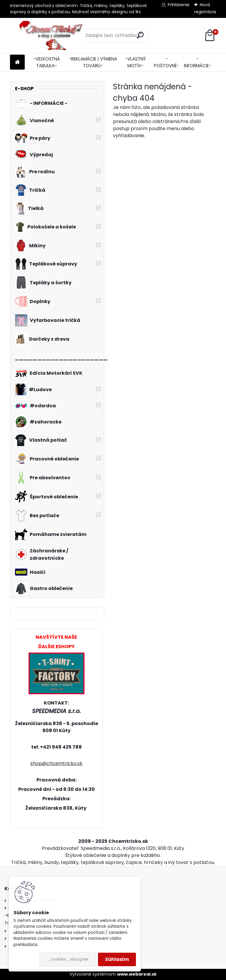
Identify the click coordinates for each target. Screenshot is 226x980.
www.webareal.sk (137, 974)
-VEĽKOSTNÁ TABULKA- (47, 62)
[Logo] (50, 36)
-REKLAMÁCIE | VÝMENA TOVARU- (93, 62)
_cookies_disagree (68, 959)
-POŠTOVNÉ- (167, 62)
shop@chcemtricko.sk (56, 763)
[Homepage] (17, 62)
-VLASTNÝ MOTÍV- (136, 62)
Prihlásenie (179, 5)
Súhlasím (117, 959)
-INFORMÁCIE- (198, 62)
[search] (140, 35)
